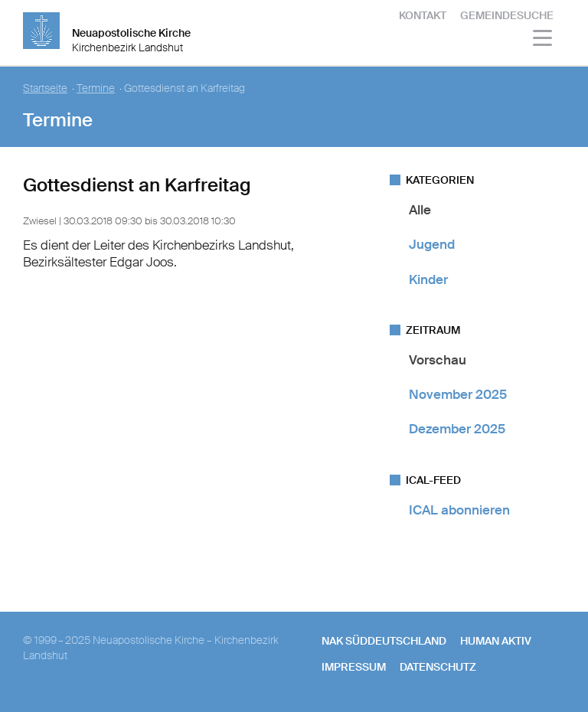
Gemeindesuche (507, 15)
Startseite (45, 88)
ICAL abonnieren (459, 510)
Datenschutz (438, 667)
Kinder (428, 279)
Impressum (354, 667)
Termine (96, 88)
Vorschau (438, 360)
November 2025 (458, 394)
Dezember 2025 (457, 429)
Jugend (432, 244)
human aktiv (496, 641)
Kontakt (423, 15)
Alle (420, 210)
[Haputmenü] (543, 40)
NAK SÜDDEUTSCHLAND (384, 641)
